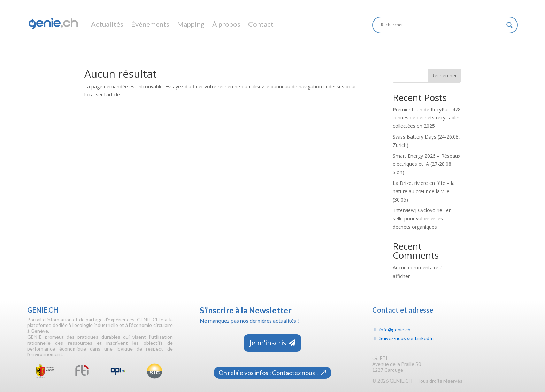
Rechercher (444, 75)
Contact (261, 24)
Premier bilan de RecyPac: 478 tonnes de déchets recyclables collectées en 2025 (427, 118)
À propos (226, 24)
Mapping (191, 24)
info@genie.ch (395, 330)
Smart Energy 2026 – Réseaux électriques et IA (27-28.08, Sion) (427, 164)
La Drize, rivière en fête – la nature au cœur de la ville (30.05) (424, 191)
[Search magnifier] (509, 25)
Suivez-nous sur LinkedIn (407, 338)
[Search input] (442, 25)
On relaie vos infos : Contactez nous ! (268, 373)
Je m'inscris (268, 343)
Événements (150, 24)
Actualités (107, 24)
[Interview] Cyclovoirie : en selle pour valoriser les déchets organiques (422, 218)
